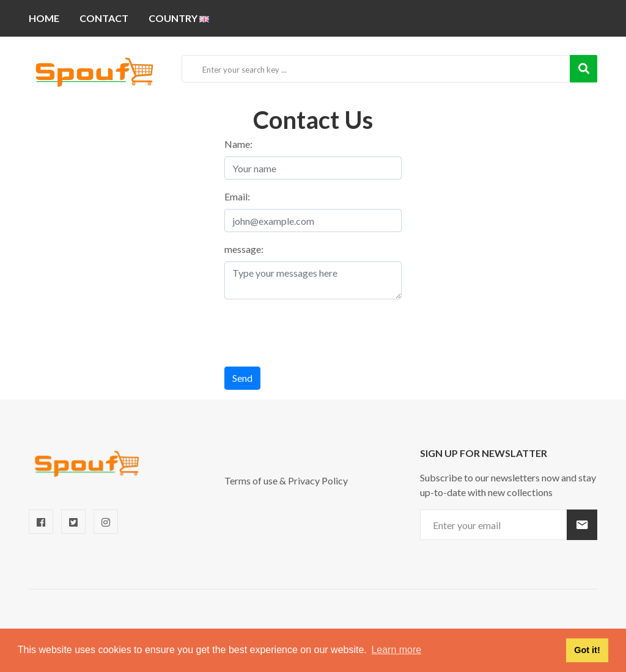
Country (179, 18)
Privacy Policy (318, 480)
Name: (238, 144)
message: (244, 249)
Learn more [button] (396, 650)
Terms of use (251, 480)
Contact (104, 18)
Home (44, 18)
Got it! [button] (587, 650)
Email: (237, 196)
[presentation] (317, 333)
